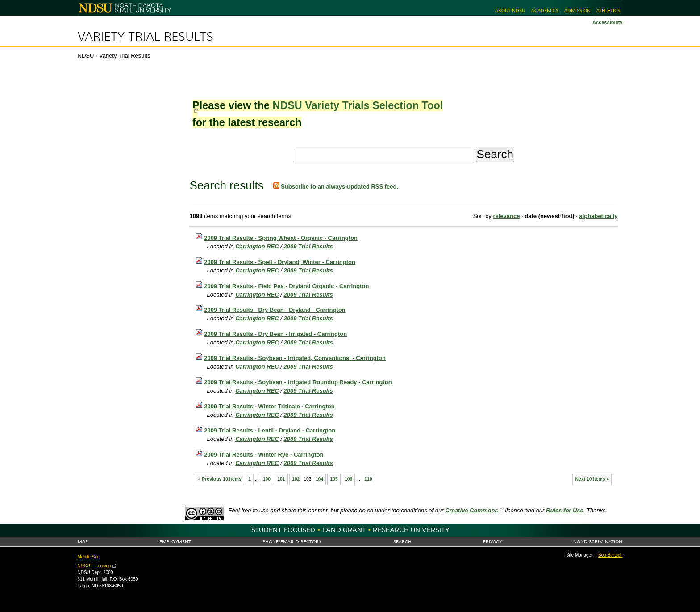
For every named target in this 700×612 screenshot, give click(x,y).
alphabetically (598, 216)
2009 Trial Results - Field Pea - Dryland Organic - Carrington (286, 286)
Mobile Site (89, 557)
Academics (545, 10)
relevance (506, 216)
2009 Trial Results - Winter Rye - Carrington (264, 455)
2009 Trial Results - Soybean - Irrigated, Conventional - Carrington (295, 358)
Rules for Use (565, 510)
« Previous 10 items (220, 479)
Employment (175, 542)
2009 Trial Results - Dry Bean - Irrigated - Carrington (275, 334)
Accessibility (608, 22)
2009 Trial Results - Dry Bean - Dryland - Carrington (275, 310)
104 (319, 479)
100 (267, 479)
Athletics (608, 10)
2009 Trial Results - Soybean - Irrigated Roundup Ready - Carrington (298, 382)
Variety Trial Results (146, 37)
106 (348, 479)
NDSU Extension (94, 566)
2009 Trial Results (308, 246)
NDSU (86, 56)
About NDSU (510, 10)
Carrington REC (257, 246)
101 (281, 479)
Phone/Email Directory (292, 542)
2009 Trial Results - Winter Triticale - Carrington (269, 406)
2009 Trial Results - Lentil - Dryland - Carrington (270, 430)
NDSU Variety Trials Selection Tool (358, 105)
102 (296, 479)
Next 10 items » (592, 479)
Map (83, 542)
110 (368, 479)
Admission (577, 10)
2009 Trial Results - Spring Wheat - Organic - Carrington (281, 238)
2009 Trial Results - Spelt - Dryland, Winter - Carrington (280, 262)
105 (334, 479)
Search (402, 542)
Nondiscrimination (598, 542)
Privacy (492, 542)
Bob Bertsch (610, 555)
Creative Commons (471, 510)
